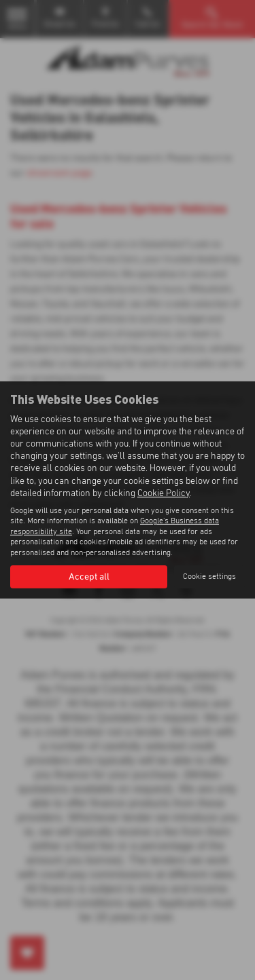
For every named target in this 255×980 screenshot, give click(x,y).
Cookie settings (209, 577)
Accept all (89, 577)
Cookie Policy (164, 493)
